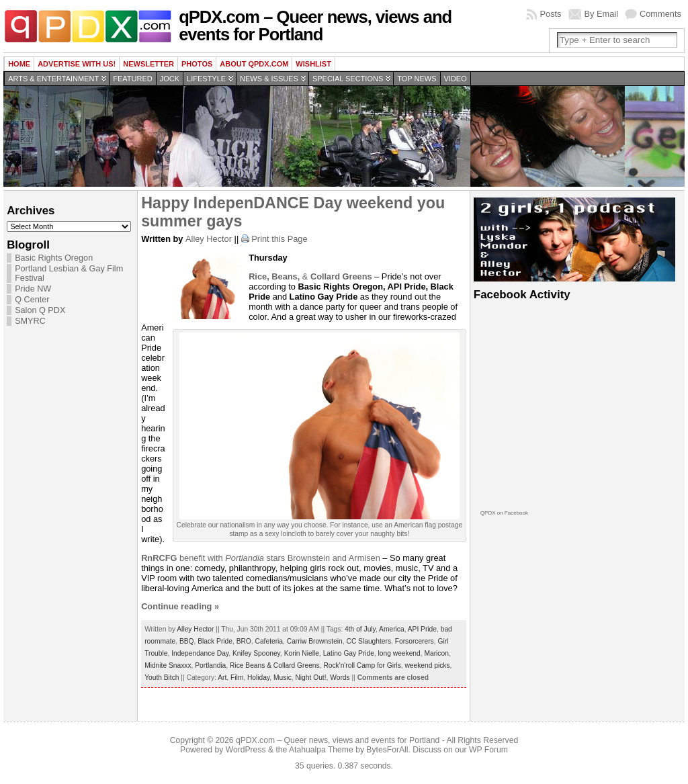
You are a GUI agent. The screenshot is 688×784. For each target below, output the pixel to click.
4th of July (360, 629)
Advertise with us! (77, 64)
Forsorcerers (415, 641)
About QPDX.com (254, 64)
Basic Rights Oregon (54, 258)
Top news (417, 79)
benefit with (183, 558)
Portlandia (210, 665)
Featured (132, 79)
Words (340, 678)
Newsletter (148, 64)
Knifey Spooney (256, 653)
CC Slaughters (369, 641)
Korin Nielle (302, 653)
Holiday (258, 678)
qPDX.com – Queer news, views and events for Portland (315, 26)
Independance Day (200, 653)
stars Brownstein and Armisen (302, 558)
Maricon (436, 653)
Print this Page (279, 239)
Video (456, 79)
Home (19, 64)
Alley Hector (209, 239)
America (392, 629)
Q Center (32, 300)
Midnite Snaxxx (168, 665)
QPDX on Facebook (504, 513)
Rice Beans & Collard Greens (275, 665)
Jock (170, 79)
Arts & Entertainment (53, 79)
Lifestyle (206, 79)
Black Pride (215, 641)
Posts (550, 14)
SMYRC (30, 321)
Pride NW (33, 289)
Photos (197, 64)
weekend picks (427, 665)
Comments (660, 14)
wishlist (313, 64)
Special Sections (348, 79)
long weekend (399, 653)
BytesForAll (387, 750)
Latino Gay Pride (349, 653)
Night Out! (310, 678)
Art (222, 678)
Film (237, 678)
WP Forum (488, 750)
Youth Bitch (162, 678)
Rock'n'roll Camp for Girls (362, 665)
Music (283, 678)
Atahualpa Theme (321, 750)
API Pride (422, 629)
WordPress (246, 750)
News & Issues (269, 79)
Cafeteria (269, 641)
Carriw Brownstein (315, 641)
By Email (602, 14)
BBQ (187, 641)
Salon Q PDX (40, 310)
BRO (244, 641)
